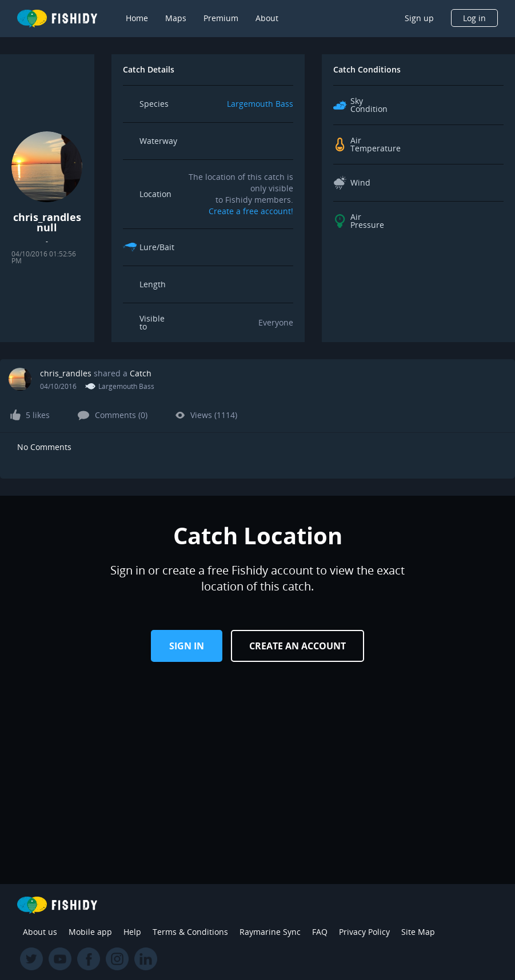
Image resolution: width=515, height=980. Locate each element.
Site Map (418, 932)
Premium (221, 18)
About (267, 18)
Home (137, 18)
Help (132, 932)
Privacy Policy (364, 932)
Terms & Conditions (190, 932)
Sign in (187, 646)
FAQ (320, 932)
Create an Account (298, 646)
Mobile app (90, 932)
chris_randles (66, 373)
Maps (176, 18)
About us (40, 932)
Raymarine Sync (270, 932)
